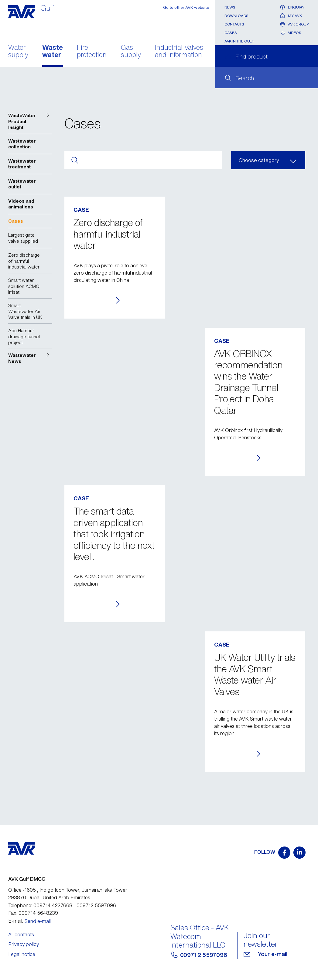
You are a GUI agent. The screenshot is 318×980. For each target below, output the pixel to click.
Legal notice (22, 954)
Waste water (53, 52)
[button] (30, 122)
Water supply (18, 52)
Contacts (234, 24)
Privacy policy (24, 944)
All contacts (21, 934)
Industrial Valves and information (179, 52)
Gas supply (131, 52)
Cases (231, 33)
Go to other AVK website (186, 7)
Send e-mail (38, 921)
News (230, 7)
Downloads (236, 16)
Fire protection (92, 52)
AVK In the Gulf (239, 41)
